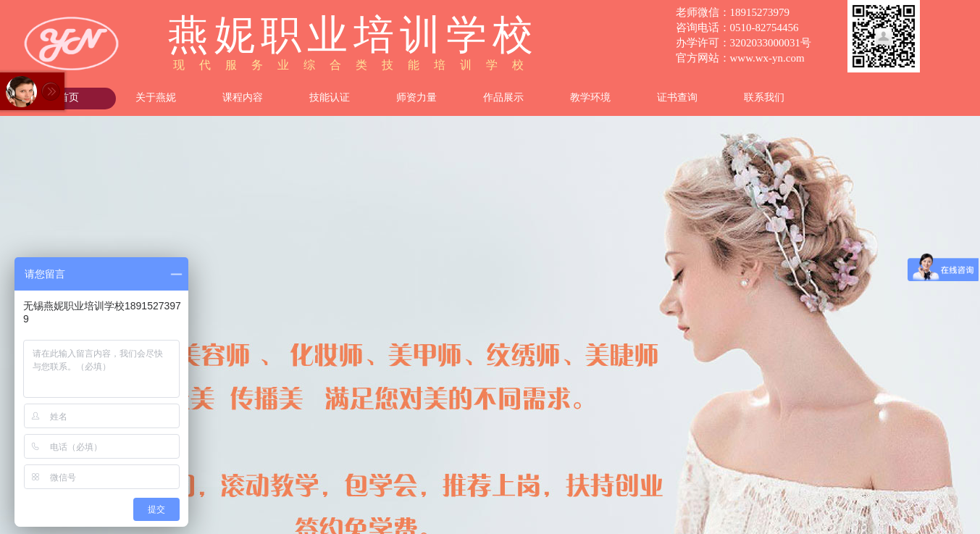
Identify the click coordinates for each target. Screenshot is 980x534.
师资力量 (416, 97)
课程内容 (243, 97)
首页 (69, 97)
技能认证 (330, 97)
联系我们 (764, 97)
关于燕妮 (156, 97)
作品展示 (503, 97)
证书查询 (677, 97)
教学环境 (590, 97)
